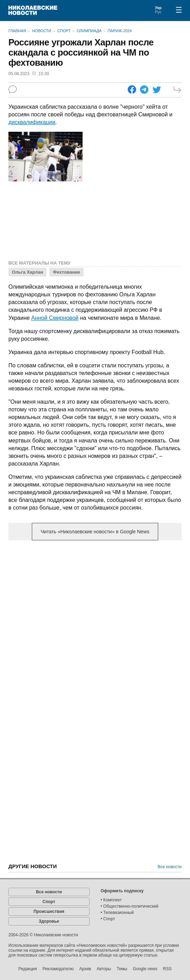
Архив (85, 969)
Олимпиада (89, 31)
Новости (42, 31)
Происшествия (49, 911)
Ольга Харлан (27, 272)
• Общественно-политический (130, 906)
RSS (167, 969)
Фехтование (66, 272)
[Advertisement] (95, 600)
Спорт (64, 31)
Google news (145, 969)
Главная (17, 31)
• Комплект (111, 900)
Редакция (28, 969)
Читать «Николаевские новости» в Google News (95, 532)
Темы (122, 969)
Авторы (104, 969)
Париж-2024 (120, 31)
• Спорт (108, 919)
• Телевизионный (117, 913)
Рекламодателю (58, 969)
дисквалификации (32, 122)
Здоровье (49, 921)
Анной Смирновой (55, 318)
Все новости (170, 867)
